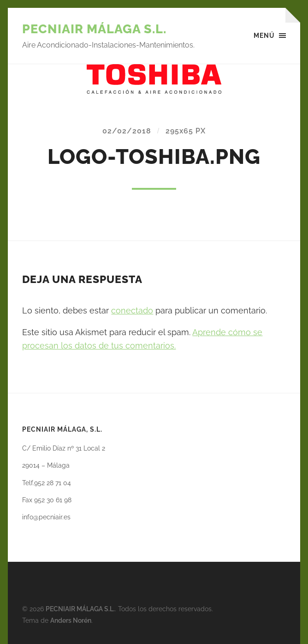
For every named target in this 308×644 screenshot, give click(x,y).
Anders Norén (71, 620)
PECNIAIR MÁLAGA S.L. (94, 29)
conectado (132, 310)
